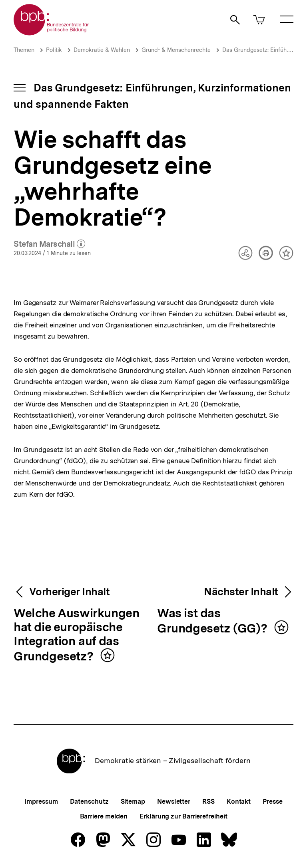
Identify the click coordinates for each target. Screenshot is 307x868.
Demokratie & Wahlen (102, 50)
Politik (54, 50)
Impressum (41, 802)
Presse (272, 802)
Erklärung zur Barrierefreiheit (183, 816)
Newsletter (174, 802)
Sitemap (133, 802)
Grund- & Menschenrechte (176, 50)
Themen (24, 50)
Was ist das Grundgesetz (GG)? (214, 621)
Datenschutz (89, 802)
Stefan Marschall (50, 244)
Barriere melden (104, 816)
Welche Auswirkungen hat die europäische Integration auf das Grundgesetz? (76, 635)
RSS (208, 802)
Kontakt (239, 802)
